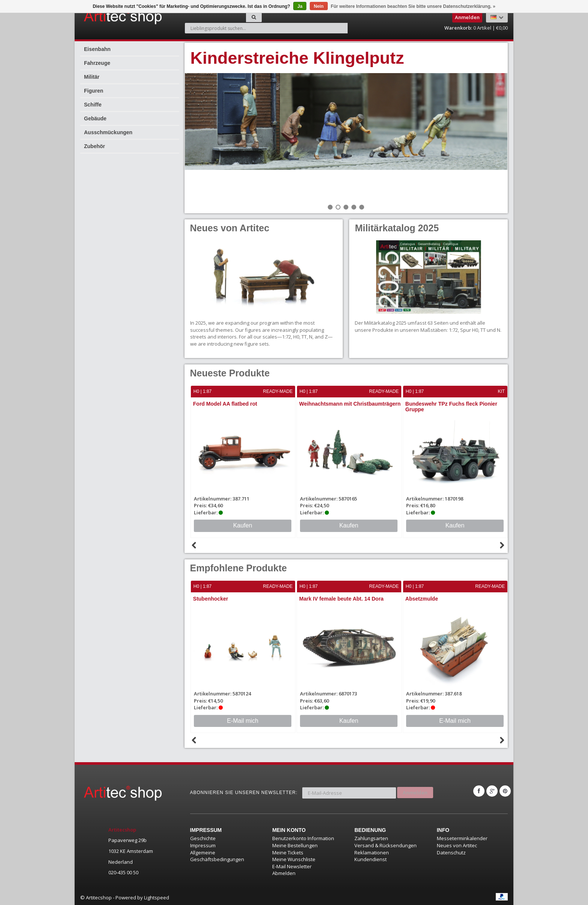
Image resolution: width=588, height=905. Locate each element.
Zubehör (94, 146)
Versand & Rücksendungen (385, 845)
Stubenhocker (211, 598)
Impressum (203, 845)
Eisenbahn (97, 49)
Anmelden (415, 790)
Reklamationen (372, 851)
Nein (319, 6)
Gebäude (95, 118)
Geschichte (203, 838)
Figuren (94, 91)
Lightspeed (157, 897)
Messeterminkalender (462, 838)
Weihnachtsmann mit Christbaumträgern (350, 404)
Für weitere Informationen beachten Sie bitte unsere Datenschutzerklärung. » (413, 6)
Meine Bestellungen (295, 845)
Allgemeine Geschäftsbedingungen (217, 855)
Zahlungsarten (371, 838)
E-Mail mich (243, 720)
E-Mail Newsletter (292, 866)
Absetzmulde (422, 598)
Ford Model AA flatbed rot (226, 404)
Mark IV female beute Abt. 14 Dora (342, 598)
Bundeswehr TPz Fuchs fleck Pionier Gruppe (452, 407)
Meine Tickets (288, 851)
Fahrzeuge (97, 63)
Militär (92, 77)
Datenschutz (451, 851)
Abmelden (284, 872)
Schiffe (93, 105)
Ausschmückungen (108, 132)
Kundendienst (370, 859)
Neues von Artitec (457, 845)
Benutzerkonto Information (303, 838)
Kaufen (243, 525)
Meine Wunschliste (294, 859)
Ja (300, 6)
